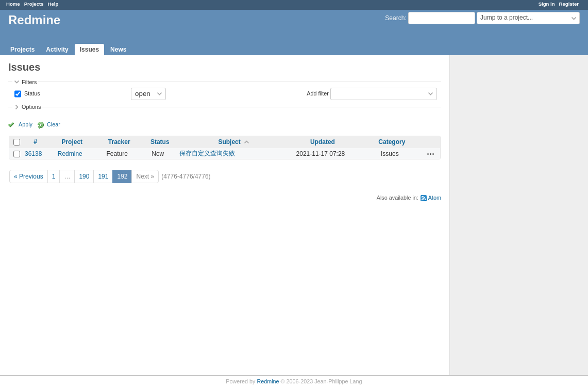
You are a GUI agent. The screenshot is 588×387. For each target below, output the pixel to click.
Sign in (547, 4)
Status (31, 93)
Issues (89, 50)
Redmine (70, 154)
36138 (33, 154)
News (118, 50)
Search (395, 18)
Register (569, 4)
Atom (435, 198)
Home (13, 4)
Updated (323, 142)
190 (84, 176)
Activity (57, 50)
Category (392, 142)
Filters (29, 82)
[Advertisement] (501, 217)
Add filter (318, 93)
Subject (229, 142)
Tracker (119, 142)
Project (72, 142)
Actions (431, 154)
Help (53, 4)
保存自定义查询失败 (207, 153)
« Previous (29, 176)
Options (31, 107)
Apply (26, 124)
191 (103, 176)
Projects (34, 4)
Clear (54, 124)
